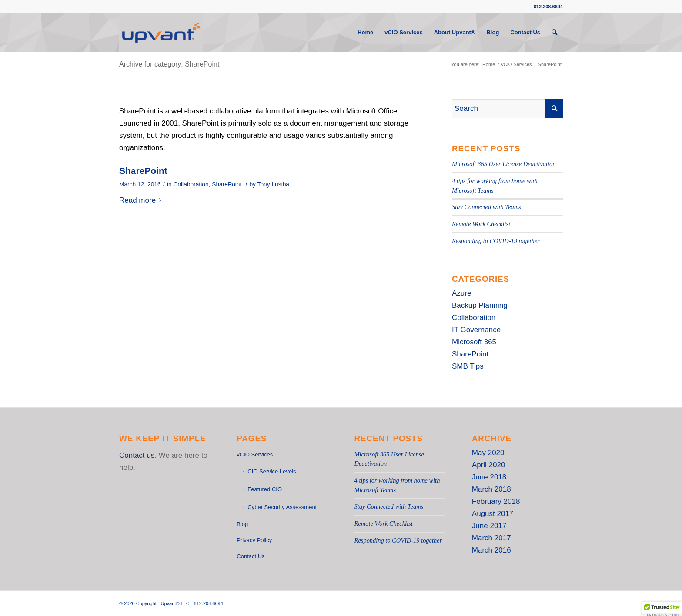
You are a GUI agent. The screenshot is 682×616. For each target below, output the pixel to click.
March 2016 (491, 550)
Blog (242, 524)
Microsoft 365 (474, 342)
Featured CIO (265, 489)
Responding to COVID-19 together (496, 241)
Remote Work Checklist (481, 224)
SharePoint (143, 171)
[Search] (554, 33)
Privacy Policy (254, 540)
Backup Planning (480, 305)
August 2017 (493, 514)
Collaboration (191, 185)
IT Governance (476, 330)
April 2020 (489, 465)
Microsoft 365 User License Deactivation (504, 164)
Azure (461, 293)
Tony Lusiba (273, 185)
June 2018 (489, 477)
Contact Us (251, 556)
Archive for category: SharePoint (169, 64)
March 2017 (491, 538)
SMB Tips (468, 366)
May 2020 (488, 453)
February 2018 (496, 501)
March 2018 (491, 489)
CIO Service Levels (272, 471)
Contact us (137, 455)
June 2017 (489, 526)
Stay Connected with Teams (486, 207)
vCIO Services (255, 455)
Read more (142, 200)
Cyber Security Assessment (282, 507)
